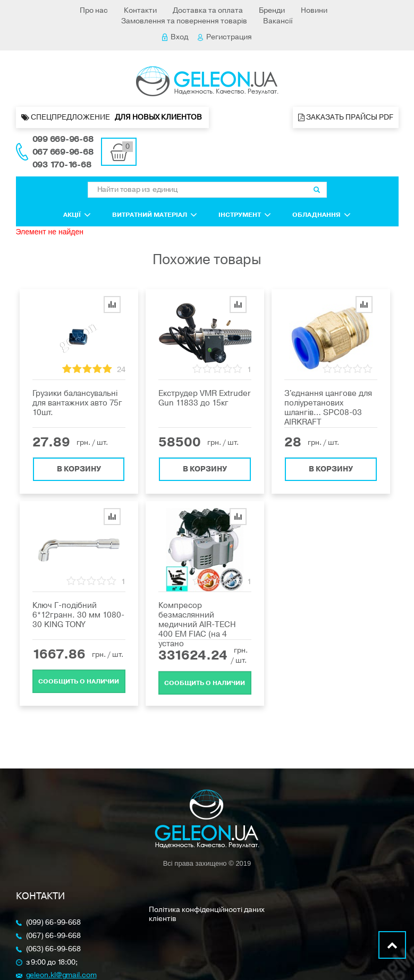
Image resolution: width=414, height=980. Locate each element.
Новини (314, 10)
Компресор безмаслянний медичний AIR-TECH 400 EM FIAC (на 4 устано (197, 624)
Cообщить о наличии (79, 681)
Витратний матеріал (155, 215)
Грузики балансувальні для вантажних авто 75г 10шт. (77, 403)
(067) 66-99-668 (54, 936)
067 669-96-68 (63, 152)
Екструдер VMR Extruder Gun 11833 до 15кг (205, 398)
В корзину (79, 469)
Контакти (140, 10)
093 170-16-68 (62, 165)
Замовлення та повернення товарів (184, 21)
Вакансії (278, 21)
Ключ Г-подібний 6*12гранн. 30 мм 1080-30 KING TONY (78, 615)
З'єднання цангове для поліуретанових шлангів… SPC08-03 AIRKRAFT (328, 408)
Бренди (272, 10)
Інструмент (245, 215)
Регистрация (225, 37)
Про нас (94, 10)
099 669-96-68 (63, 139)
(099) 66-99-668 (54, 923)
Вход (175, 37)
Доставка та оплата (208, 10)
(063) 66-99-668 (54, 949)
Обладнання (322, 215)
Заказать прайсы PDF (346, 117)
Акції (77, 215)
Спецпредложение (112, 117)
